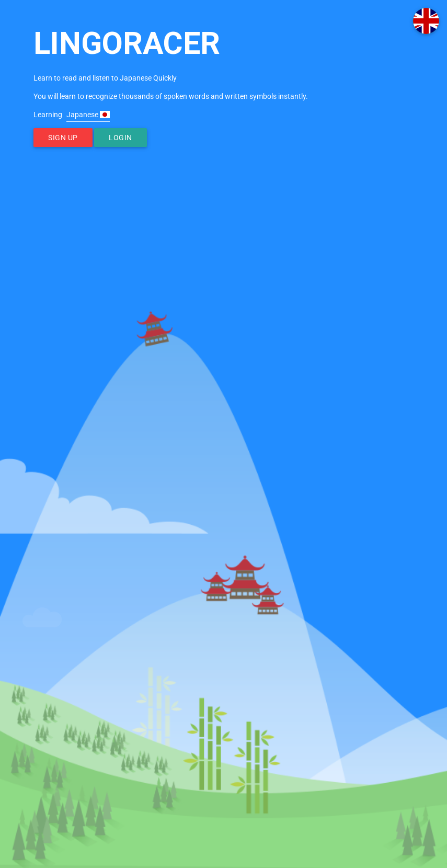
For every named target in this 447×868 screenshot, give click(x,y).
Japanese (88, 115)
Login (121, 138)
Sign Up (63, 138)
